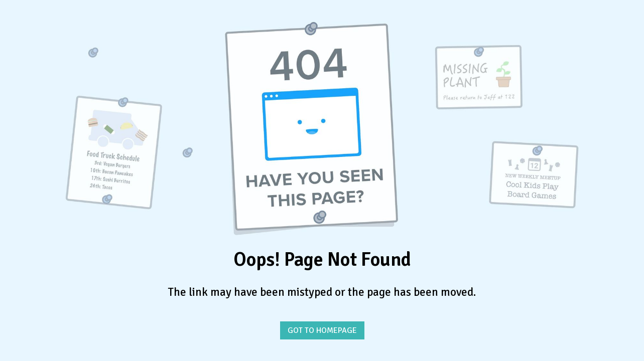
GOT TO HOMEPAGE (322, 330)
